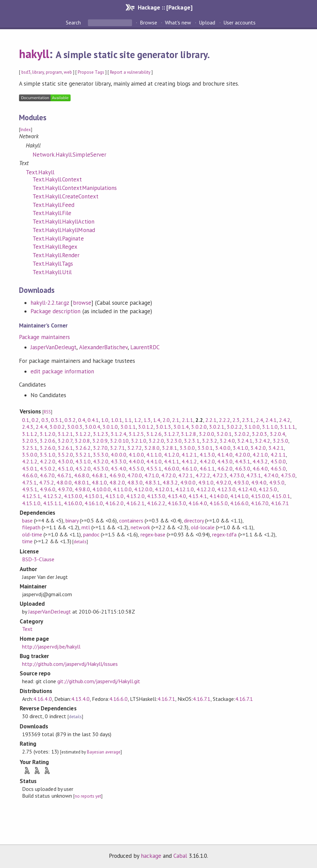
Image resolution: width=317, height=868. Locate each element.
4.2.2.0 (47, 461)
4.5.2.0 (83, 468)
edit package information (62, 371)
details (80, 542)
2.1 (176, 420)
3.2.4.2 (263, 441)
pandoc (91, 534)
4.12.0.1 (164, 489)
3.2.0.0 (207, 434)
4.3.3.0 (118, 461)
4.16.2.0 (114, 503)
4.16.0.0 (73, 503)
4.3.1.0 (83, 461)
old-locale (203, 527)
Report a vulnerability (130, 72)
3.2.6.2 (83, 448)
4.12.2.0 (206, 489)
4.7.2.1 (185, 475)
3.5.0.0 (30, 455)
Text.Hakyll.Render (56, 255)
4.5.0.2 (47, 468)
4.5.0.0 (278, 461)
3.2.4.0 (227, 441)
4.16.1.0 (94, 503)
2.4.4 (41, 427)
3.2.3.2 (210, 441)
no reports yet (88, 796)
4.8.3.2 (170, 482)
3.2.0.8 (82, 441)
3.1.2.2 (83, 434)
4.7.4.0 (271, 475)
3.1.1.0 (270, 427)
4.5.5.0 (136, 468)
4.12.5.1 (31, 496)
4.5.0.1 (30, 468)
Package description (55, 311)
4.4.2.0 (207, 461)
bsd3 (26, 72)
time (27, 541)
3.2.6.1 (65, 448)
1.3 (147, 420)
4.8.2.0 (117, 482)
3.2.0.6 (47, 441)
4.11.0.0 (122, 489)
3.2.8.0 (152, 448)
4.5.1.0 (65, 468)
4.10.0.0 (101, 489)
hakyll (34, 54)
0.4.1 (93, 420)
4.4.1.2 (189, 461)
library (38, 72)
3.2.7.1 (117, 448)
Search (74, 22)
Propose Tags (91, 72)
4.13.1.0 (114, 496)
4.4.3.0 (225, 461)
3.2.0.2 (242, 434)
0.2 (35, 420)
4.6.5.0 (278, 468)
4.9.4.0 (259, 482)
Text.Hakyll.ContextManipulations (75, 188)
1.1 (128, 420)
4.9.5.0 (277, 482)
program (54, 72)
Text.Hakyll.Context (57, 179)
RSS (47, 412)
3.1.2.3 (101, 434)
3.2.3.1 (192, 441)
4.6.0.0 (172, 468)
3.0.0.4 (92, 427)
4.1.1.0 (154, 455)
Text (27, 629)
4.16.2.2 (156, 503)
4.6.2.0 (225, 468)
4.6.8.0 (82, 475)
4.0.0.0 (118, 455)
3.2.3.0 (174, 441)
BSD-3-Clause (38, 559)
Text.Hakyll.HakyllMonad (64, 230)
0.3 (45, 420)
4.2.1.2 (30, 461)
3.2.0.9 (100, 441)
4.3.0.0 (65, 461)
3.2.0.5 (30, 441)
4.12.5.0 (268, 489)
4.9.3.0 (241, 482)
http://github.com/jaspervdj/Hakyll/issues (70, 664)
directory (194, 520)
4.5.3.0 (101, 468)
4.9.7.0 (65, 489)
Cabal (180, 856)
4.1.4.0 (225, 455)
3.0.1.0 (110, 427)
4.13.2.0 (135, 496)
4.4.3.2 (260, 461)
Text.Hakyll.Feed (53, 205)
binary (72, 520)
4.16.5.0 (219, 503)
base (27, 520)
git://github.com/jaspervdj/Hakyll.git (99, 681)
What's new (178, 22)
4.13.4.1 (198, 496)
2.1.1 (188, 420)
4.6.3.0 (243, 468)
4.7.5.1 (29, 482)
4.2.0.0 (243, 455)
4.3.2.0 (101, 461)
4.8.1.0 (99, 482)
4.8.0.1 (82, 482)
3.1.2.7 (171, 434)
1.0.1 (117, 420)
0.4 (82, 420)
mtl (86, 527)
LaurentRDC (145, 347)
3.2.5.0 (281, 441)
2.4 (259, 420)
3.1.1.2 (30, 434)
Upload (207, 22)
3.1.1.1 (288, 427)
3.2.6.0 (47, 448)
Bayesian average (104, 752)
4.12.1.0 (185, 489)
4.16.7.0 (260, 503)
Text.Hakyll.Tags (53, 264)
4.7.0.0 (135, 475)
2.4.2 (285, 420)
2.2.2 (225, 420)
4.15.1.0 (31, 503)
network (140, 527)
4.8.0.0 (64, 482)
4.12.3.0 (226, 489)
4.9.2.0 (223, 482)
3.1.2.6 (154, 434)
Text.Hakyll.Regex (55, 247)
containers (131, 520)
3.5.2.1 (83, 455)
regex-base (153, 534)
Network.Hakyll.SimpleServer (69, 155)
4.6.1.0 (189, 468)
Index (26, 130)
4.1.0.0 (136, 455)
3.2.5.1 (30, 448)
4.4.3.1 (243, 461)
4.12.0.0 (143, 489)
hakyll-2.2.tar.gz (50, 303)
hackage (151, 856)
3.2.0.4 (277, 434)
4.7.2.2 (203, 475)
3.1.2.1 (65, 434)
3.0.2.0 (199, 427)
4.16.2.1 (135, 503)
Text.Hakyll (40, 172)
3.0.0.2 (57, 427)
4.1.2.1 (189, 455)
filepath (31, 527)
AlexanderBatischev (103, 347)
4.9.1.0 (206, 482)
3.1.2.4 (118, 434)
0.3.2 (70, 420)
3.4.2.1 (276, 448)
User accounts (239, 22)
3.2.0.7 (65, 441)
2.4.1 (271, 420)
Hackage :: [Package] (165, 7)
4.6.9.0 (117, 475)
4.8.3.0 (135, 482)
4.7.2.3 (220, 475)
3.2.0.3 (259, 434)
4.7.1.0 (152, 475)
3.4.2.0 (258, 448)
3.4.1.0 (240, 448)
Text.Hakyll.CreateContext (66, 196)
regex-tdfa (224, 534)
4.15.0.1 (281, 496)
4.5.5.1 (154, 468)
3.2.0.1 (224, 434)
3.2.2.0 (156, 441)
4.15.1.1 (52, 503)
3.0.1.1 (128, 427)
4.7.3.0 (237, 475)
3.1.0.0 (252, 427)
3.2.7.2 (135, 448)
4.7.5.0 (288, 475)
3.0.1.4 (181, 427)
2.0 (166, 420)
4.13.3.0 (156, 496)
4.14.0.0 (219, 496)
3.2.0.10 (119, 441)
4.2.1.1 (278, 455)
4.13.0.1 (94, 496)
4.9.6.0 (47, 489)
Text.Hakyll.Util (52, 272)
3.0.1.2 (146, 427)
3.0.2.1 (217, 427)
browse (82, 303)
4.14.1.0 (239, 496)
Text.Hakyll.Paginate (58, 238)
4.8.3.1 (153, 482)
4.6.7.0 (47, 475)
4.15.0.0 (260, 496)
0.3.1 (57, 420)
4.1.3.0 (207, 455)
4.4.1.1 (172, 461)
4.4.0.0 (136, 461)
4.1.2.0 (172, 455)
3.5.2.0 (65, 455)
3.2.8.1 (170, 448)
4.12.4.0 (247, 489)
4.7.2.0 (169, 475)
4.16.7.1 (280, 503)
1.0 (105, 420)
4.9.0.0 (188, 482)
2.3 (236, 420)
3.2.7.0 (100, 448)
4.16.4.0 (198, 503)
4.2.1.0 (260, 455)
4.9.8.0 (82, 489)
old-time (32, 534)
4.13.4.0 (177, 496)
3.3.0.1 (205, 448)
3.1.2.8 (189, 434)
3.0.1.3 (163, 427)
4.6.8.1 (99, 475)
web (68, 72)
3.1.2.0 (47, 434)
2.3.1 (248, 420)
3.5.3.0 (101, 455)
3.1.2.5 (136, 434)
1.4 (157, 420)
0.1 (26, 420)
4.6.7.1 (64, 475)
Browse (148, 22)
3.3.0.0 (187, 448)
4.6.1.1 (207, 468)
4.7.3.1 (254, 475)
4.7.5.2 (46, 482)
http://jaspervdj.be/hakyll (51, 646)
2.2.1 (211, 420)
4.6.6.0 (30, 475)
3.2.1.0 (139, 441)
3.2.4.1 (245, 441)
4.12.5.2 (52, 496)
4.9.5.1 (30, 489)
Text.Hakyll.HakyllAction (63, 222)
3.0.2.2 (234, 427)
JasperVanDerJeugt (53, 347)
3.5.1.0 (47, 455)
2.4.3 (28, 427)
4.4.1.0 (154, 461)
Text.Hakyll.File (52, 213)
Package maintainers (44, 337)
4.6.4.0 (260, 468)
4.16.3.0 (177, 503)
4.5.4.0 (118, 468)
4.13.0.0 (73, 496)
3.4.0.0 (223, 448)
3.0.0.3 (75, 427)
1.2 (138, 420)
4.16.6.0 (239, 503)
